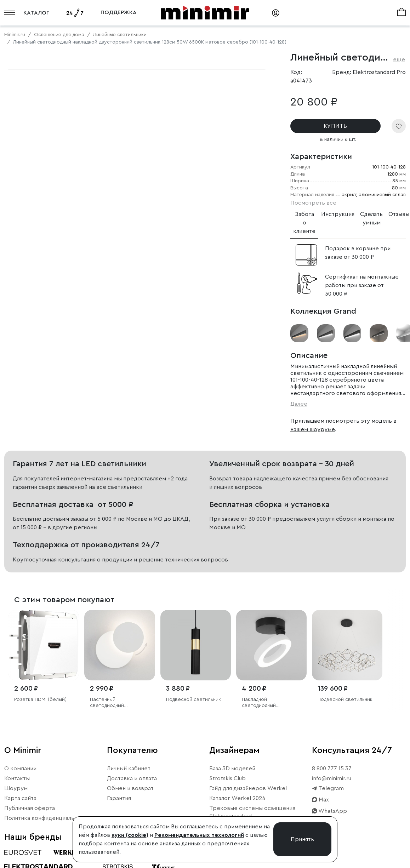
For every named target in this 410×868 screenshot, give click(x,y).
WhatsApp (329, 811)
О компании (20, 769)
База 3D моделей (232, 769)
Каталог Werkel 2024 (237, 798)
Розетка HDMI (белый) (40, 699)
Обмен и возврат (130, 788)
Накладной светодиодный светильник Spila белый (270, 703)
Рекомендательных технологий (199, 835)
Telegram (328, 788)
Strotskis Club (227, 778)
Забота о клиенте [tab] (304, 223)
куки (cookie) (130, 835)
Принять (302, 839)
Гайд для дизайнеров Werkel (248, 788)
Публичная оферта (30, 808)
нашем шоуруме (313, 429)
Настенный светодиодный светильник (107, 703)
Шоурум (16, 788)
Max (320, 800)
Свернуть (89, 269)
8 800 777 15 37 (332, 769)
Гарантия (119, 798)
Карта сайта (20, 798)
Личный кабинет (129, 769)
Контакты (17, 778)
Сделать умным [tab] (371, 218)
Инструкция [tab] (338, 214)
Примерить (39, 269)
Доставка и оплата (132, 778)
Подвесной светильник (193, 699)
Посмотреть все (313, 203)
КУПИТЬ (335, 126)
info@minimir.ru (332, 778)
